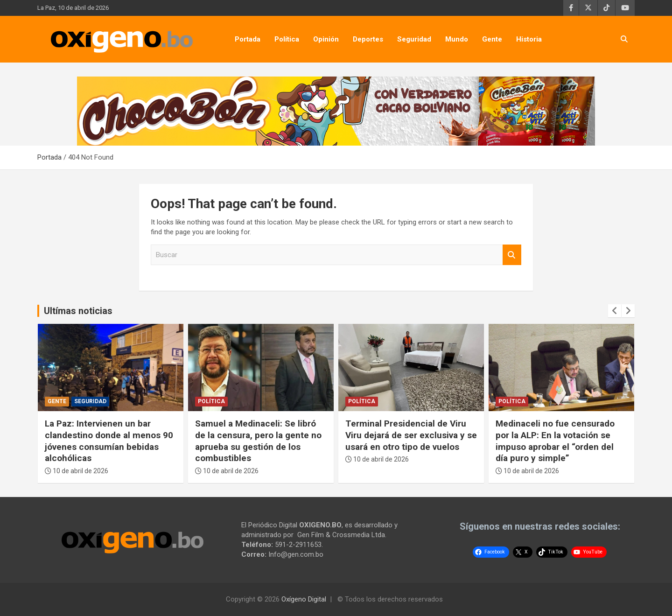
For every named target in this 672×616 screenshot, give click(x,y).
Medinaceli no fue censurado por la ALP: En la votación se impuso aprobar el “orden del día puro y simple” (555, 441)
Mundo (457, 39)
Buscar (512, 255)
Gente (492, 39)
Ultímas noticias (78, 311)
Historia (529, 39)
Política (287, 39)
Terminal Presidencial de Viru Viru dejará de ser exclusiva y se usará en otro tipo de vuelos (411, 435)
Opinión (326, 39)
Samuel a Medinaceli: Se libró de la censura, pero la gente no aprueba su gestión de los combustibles (258, 441)
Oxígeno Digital (304, 599)
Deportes (368, 39)
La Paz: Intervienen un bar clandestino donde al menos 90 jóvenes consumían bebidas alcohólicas (109, 441)
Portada (248, 39)
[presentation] (615, 311)
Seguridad (414, 39)
